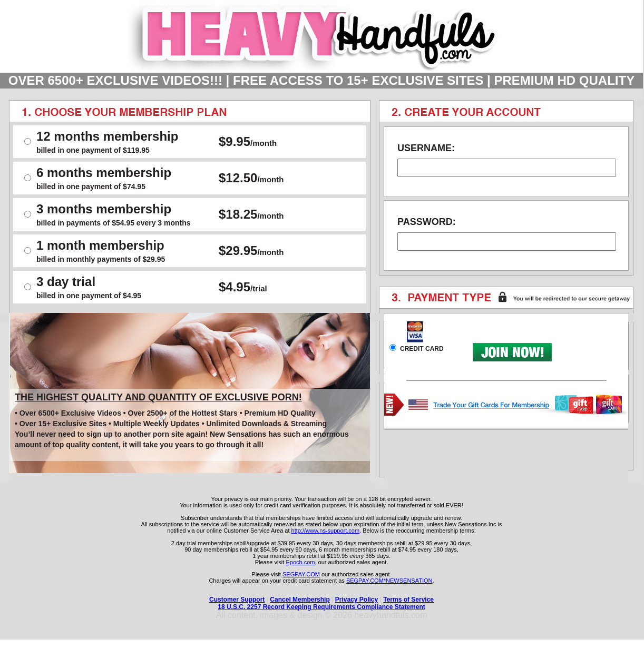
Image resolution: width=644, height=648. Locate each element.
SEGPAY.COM (301, 574)
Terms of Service (408, 600)
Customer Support (237, 600)
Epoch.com (300, 562)
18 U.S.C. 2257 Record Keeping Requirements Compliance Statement (321, 607)
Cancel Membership (300, 600)
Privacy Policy (357, 600)
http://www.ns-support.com (326, 531)
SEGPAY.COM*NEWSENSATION (389, 581)
